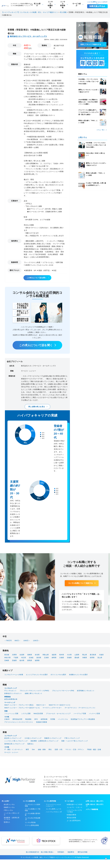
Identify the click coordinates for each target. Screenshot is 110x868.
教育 (27, 749)
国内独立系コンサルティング (14, 744)
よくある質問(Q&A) (74, 820)
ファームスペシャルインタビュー (54, 805)
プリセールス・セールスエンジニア (58, 714)
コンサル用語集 (30, 822)
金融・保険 (42, 749)
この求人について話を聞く (37, 278)
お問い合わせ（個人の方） (95, 801)
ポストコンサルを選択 (58, 675)
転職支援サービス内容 (75, 804)
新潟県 (39, 658)
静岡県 (54, 658)
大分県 (69, 655)
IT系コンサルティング (72, 738)
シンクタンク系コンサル (12, 814)
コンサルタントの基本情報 (33, 805)
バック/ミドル (63, 719)
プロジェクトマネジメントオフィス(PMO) (34, 691)
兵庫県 (14, 655)
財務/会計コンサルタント (13, 693)
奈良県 (37, 655)
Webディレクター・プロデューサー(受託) (19, 705)
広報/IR (7, 719)
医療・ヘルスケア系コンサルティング (75, 741)
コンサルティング (11, 688)
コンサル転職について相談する (80, 583)
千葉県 (16, 658)
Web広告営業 (38, 714)
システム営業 (26, 714)
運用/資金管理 (17, 719)
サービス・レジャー (11, 752)
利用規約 (61, 852)
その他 (7, 717)
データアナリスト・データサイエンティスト (80, 708)
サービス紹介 (77, 5)
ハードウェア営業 (80, 714)
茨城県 (14, 660)
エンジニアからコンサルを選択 (37, 675)
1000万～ (27, 641)
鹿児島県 (93, 655)
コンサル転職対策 (29, 801)
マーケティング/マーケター (52, 708)
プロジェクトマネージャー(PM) (63, 691)
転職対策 (50, 5)
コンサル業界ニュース (54, 809)
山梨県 (77, 655)
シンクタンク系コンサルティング (16, 741)
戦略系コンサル (9, 807)
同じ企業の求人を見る (37, 407)
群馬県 (30, 660)
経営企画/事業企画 (11, 699)
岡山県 (85, 655)
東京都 (7, 655)
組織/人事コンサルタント (34, 693)
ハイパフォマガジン (53, 812)
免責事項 (71, 852)
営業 (6, 711)
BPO (36, 719)
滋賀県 (54, 655)
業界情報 (63, 5)
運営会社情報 (71, 818)
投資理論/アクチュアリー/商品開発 (83, 719)
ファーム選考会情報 (32, 825)
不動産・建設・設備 (94, 749)
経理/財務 (44, 719)
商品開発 (28, 719)
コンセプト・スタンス (75, 807)
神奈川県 (7, 658)
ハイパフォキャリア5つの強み (74, 811)
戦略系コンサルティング (53, 738)
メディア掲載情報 (92, 809)
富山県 (100, 658)
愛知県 (77, 658)
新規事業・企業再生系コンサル (12, 818)
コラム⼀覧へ (101, 130)
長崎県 (30, 655)
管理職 (53, 719)
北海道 (31, 658)
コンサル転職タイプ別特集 (33, 810)
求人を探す (36, 5)
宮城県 (69, 658)
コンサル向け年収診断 (33, 818)
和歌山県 (46, 655)
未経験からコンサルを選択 (78, 675)
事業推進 (7, 697)
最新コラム (83, 74)
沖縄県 (85, 658)
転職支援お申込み (97, 6)
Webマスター (41, 705)
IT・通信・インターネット (14, 749)
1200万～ (36, 641)
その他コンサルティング (33, 738)
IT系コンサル (8, 810)
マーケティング (10, 702)
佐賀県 (22, 655)
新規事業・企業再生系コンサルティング (45, 741)
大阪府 (101, 655)
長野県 (92, 658)
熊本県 (62, 655)
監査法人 (31, 744)
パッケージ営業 (95, 714)
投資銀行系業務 (42, 722)
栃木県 (22, 660)
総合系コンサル (9, 804)
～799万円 (8, 641)
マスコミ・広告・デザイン (75, 749)
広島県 (46, 658)
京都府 (62, 658)
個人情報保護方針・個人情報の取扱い (40, 852)
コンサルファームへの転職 (14, 675)
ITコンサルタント (11, 691)
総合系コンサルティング (13, 738)
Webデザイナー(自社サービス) (59, 705)
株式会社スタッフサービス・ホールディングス (29, 36)
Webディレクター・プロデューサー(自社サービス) (22, 708)
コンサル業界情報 (50, 801)
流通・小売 (59, 749)
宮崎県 (7, 660)
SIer (33, 749)
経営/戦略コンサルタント (86, 691)
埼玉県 (24, 658)
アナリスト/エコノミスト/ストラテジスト (19, 722)
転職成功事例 (71, 815)
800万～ (17, 641)
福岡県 (37, 660)
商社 (50, 749)
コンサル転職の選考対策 (33, 814)
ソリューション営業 (11, 714)
